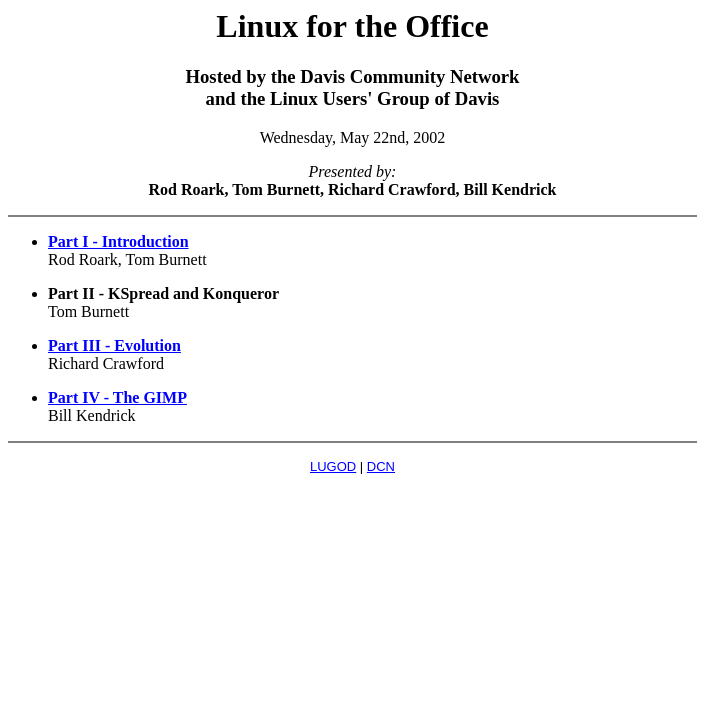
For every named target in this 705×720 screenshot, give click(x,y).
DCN (381, 466)
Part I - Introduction (118, 241)
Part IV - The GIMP (117, 397)
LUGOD (333, 466)
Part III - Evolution (114, 345)
